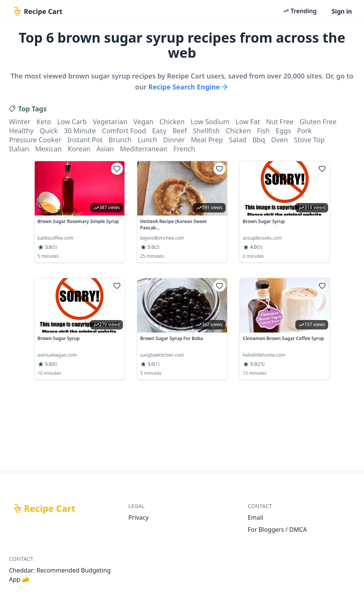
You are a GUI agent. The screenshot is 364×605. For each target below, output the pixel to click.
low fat (248, 122)
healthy (21, 131)
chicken (172, 122)
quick (49, 131)
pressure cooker (35, 140)
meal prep (207, 140)
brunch (120, 140)
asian (105, 149)
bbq (259, 140)
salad (238, 140)
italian (19, 149)
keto (44, 122)
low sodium (210, 122)
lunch (147, 140)
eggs (283, 131)
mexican (48, 149)
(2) (157, 247)
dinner (174, 140)
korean (79, 149)
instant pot (85, 140)
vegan (144, 122)
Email (256, 517)
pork (305, 131)
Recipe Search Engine (189, 87)
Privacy (138, 517)
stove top (309, 140)
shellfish (206, 131)
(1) (157, 364)
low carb (72, 122)
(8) (54, 364)
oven (280, 140)
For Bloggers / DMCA (277, 530)
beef (180, 131)
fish (263, 131)
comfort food (124, 131)
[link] (80, 212)
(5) (54, 247)
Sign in (342, 11)
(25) (260, 364)
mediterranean (144, 149)
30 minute (80, 131)
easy (159, 131)
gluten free (318, 122)
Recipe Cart (50, 508)
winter (20, 122)
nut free (280, 122)
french (184, 149)
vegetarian (110, 122)
